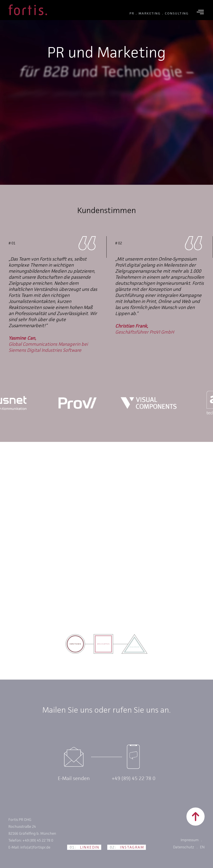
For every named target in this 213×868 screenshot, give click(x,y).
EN (202, 847)
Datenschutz (184, 847)
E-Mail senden (74, 778)
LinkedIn (85, 847)
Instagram (127, 847)
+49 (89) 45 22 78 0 (133, 778)
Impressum (190, 840)
